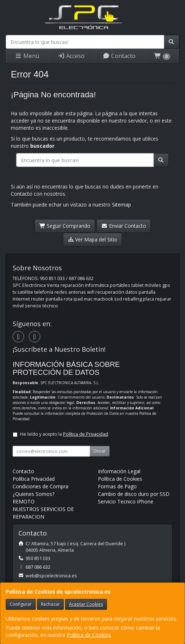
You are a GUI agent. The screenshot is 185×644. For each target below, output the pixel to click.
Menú (27, 56)
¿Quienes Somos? (33, 494)
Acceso (71, 56)
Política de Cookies (89, 635)
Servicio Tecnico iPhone (126, 501)
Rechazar (50, 604)
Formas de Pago (117, 486)
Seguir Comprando (65, 226)
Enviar (100, 451)
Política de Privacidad (85, 434)
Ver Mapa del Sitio (93, 239)
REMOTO (24, 501)
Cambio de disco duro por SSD (134, 494)
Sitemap (121, 205)
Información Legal (119, 471)
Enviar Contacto (124, 226)
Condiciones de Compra (40, 486)
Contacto (119, 56)
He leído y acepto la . (65, 434)
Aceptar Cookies (86, 604)
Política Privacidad (34, 479)
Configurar (21, 604)
